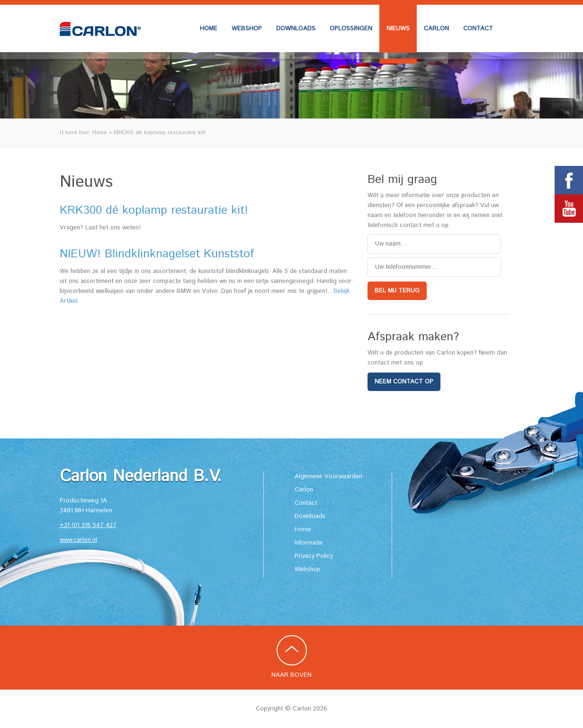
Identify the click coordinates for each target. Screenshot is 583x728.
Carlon (436, 29)
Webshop (247, 29)
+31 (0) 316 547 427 (88, 525)
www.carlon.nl (78, 540)
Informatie (309, 543)
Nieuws (398, 29)
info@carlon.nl (80, 555)
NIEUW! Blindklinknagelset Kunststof (157, 254)
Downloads (296, 29)
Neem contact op (404, 382)
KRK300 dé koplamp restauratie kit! (154, 210)
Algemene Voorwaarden (328, 477)
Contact (478, 29)
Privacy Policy (314, 556)
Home (209, 29)
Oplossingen (351, 29)
